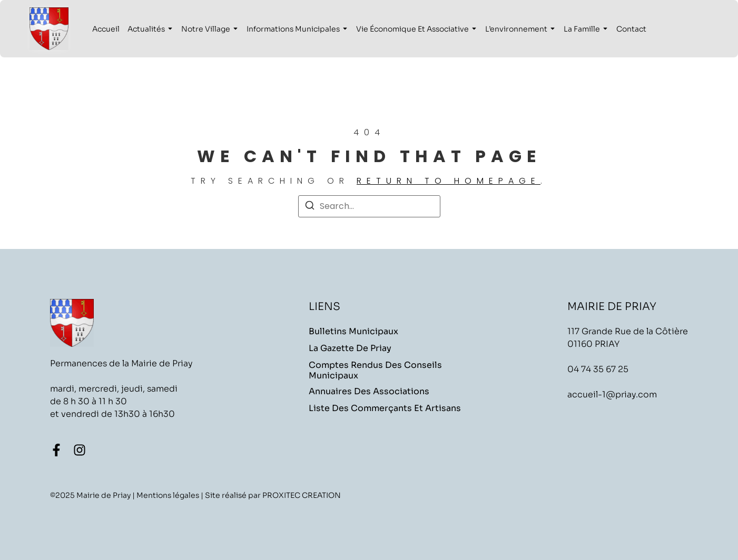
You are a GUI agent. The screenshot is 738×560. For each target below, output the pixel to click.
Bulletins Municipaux (353, 332)
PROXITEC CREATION (302, 495)
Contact (631, 29)
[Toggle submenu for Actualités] (169, 29)
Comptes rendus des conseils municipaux (375, 371)
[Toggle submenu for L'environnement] (552, 29)
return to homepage (449, 181)
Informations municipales (293, 29)
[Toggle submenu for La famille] (604, 29)
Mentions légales (168, 495)
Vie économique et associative (412, 29)
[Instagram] (80, 450)
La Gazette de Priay (350, 348)
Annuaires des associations (369, 392)
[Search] (310, 207)
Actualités (146, 29)
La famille (582, 29)
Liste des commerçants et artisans (385, 408)
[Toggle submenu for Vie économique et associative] (473, 29)
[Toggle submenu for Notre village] (234, 29)
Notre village (206, 29)
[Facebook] (56, 450)
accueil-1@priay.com (612, 394)
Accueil (106, 29)
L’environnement (516, 29)
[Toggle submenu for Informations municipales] (344, 29)
